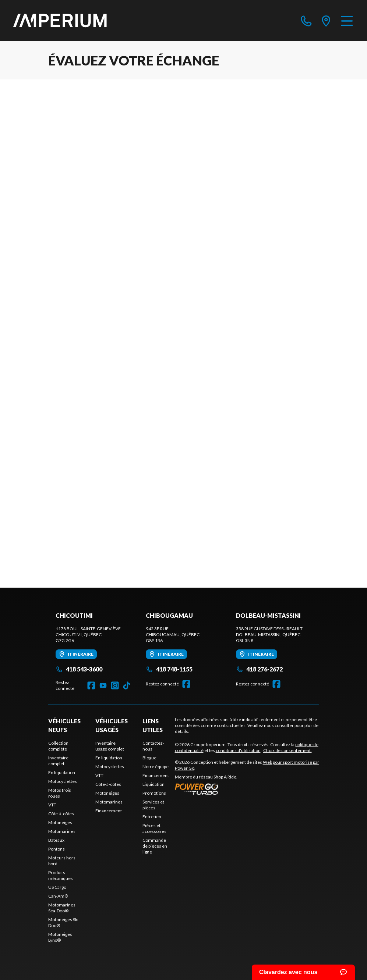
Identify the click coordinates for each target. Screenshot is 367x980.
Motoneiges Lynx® (60, 937)
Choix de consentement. (287, 750)
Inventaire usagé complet (110, 746)
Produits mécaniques (61, 875)
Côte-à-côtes (61, 814)
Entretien (152, 817)
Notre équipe (156, 767)
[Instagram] (115, 685)
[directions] (326, 21)
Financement (109, 811)
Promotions (154, 793)
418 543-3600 (79, 669)
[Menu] (347, 21)
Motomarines (62, 831)
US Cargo (57, 887)
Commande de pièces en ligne (155, 846)
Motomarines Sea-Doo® (62, 908)
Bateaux (56, 840)
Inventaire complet (58, 761)
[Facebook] (91, 685)
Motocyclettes (63, 781)
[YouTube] (103, 685)
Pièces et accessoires (154, 828)
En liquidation (62, 772)
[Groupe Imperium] (60, 21)
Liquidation (153, 784)
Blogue (149, 758)
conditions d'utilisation (238, 750)
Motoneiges (60, 822)
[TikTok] (127, 685)
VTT (52, 805)
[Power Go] (247, 789)
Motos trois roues (60, 793)
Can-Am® (58, 896)
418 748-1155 (169, 669)
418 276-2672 (259, 669)
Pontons (57, 849)
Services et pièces (153, 805)
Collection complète (58, 746)
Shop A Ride (225, 777)
